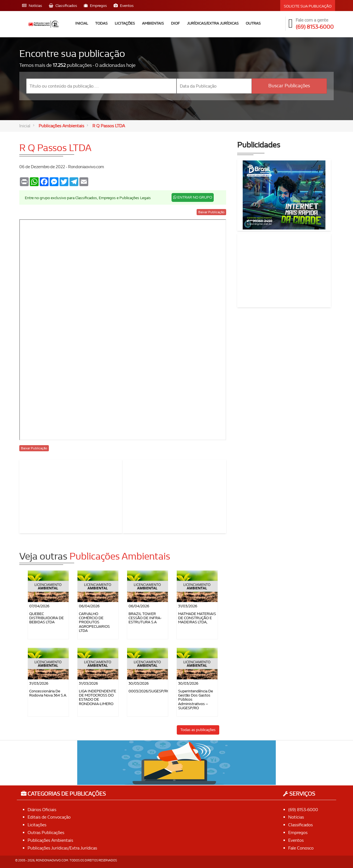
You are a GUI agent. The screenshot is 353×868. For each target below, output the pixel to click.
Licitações (125, 23)
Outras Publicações (46, 833)
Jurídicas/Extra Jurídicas (213, 23)
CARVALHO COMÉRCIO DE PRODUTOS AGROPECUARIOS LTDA (94, 622)
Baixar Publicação (211, 212)
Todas (101, 23)
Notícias (296, 817)
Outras (253, 23)
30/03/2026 (139, 683)
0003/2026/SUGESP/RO (149, 691)
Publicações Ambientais (61, 126)
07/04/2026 (39, 606)
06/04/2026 (89, 606)
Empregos (298, 833)
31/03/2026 (188, 606)
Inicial (82, 23)
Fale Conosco (301, 848)
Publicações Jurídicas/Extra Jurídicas (62, 848)
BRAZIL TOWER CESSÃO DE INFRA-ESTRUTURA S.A (145, 618)
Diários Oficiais (42, 810)
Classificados (300, 825)
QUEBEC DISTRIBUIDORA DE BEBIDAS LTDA (46, 618)
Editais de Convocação (49, 817)
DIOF (175, 23)
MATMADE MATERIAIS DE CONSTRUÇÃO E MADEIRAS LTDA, (197, 618)
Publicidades (259, 145)
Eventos (296, 840)
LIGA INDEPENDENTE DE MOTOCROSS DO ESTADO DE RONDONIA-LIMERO (97, 697)
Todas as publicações (198, 730)
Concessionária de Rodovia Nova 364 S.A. (48, 693)
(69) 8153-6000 (303, 810)
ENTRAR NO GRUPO (193, 197)
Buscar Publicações (289, 86)
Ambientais (153, 23)
